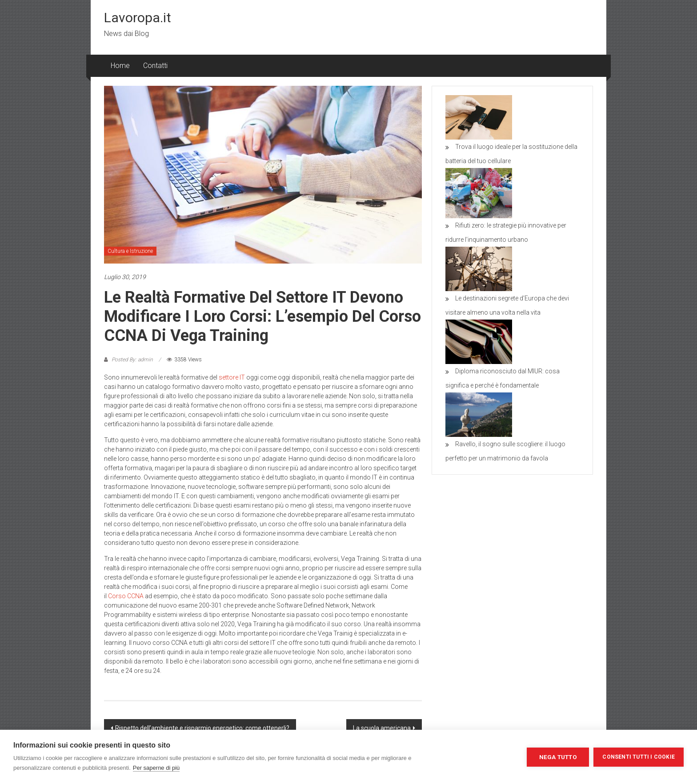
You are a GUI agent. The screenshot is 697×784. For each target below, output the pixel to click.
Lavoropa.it (138, 18)
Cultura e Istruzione (130, 251)
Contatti (155, 66)
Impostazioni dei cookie (479, 757)
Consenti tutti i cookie (639, 757)
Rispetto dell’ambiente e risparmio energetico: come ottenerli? (202, 728)
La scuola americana (382, 728)
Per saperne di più (156, 768)
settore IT (232, 377)
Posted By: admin (132, 360)
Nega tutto (558, 757)
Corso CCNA (126, 596)
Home (120, 66)
